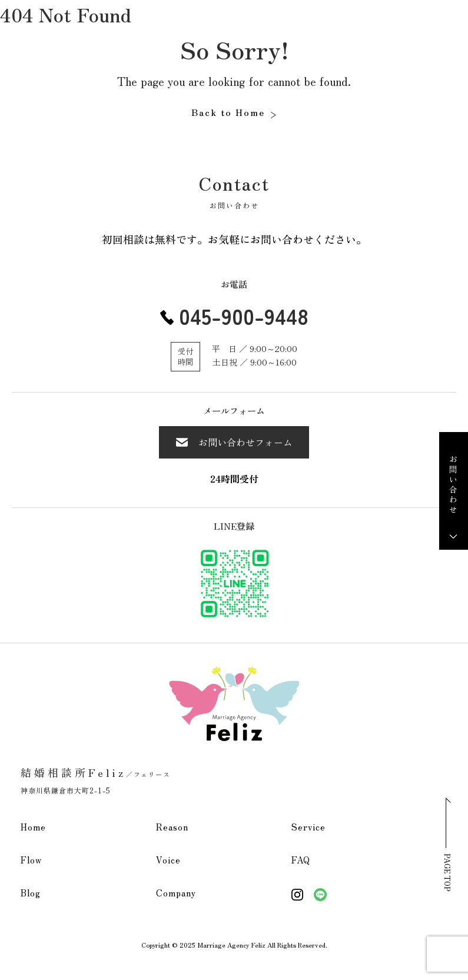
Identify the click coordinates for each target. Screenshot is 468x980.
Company (176, 893)
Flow (31, 860)
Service (308, 827)
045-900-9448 (244, 315)
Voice (168, 860)
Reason (172, 827)
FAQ (301, 860)
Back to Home (228, 112)
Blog (31, 893)
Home (33, 827)
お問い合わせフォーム (234, 442)
